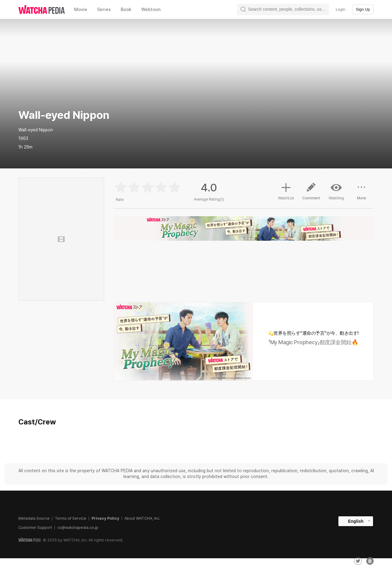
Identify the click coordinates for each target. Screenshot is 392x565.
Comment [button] (311, 194)
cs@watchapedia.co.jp (78, 527)
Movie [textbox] (81, 9)
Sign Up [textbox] (363, 9)
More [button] (361, 194)
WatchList (286, 190)
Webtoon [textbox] (151, 9)
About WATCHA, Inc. (142, 518)
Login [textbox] (341, 9)
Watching (336, 191)
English (356, 521)
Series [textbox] (104, 9)
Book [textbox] (126, 9)
